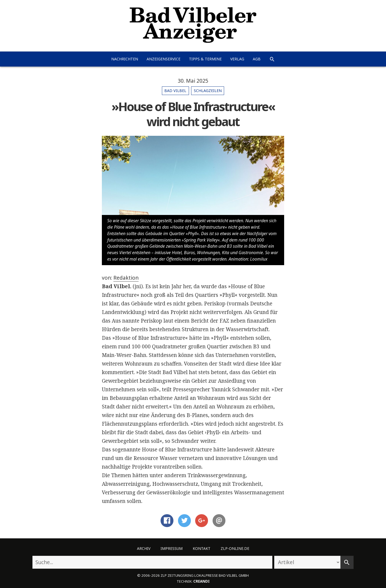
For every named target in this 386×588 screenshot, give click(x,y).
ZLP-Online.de (235, 548)
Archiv (144, 548)
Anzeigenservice (164, 59)
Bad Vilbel (175, 91)
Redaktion (126, 278)
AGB (257, 59)
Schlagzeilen (208, 91)
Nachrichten (125, 59)
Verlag (237, 59)
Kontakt (202, 548)
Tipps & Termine (205, 59)
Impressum (172, 548)
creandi (201, 581)
